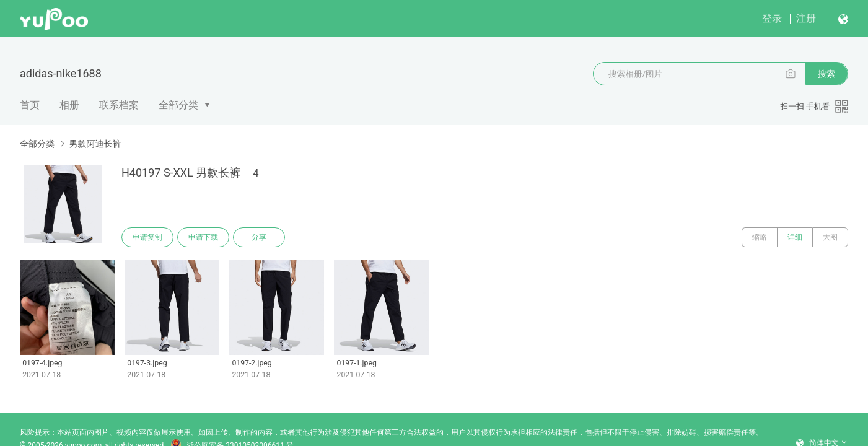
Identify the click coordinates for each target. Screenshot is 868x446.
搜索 (826, 74)
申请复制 (147, 237)
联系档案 (119, 105)
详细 (795, 237)
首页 (30, 105)
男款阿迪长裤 (95, 144)
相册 (69, 105)
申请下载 (203, 237)
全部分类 (178, 105)
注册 (806, 18)
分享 (259, 237)
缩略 (760, 237)
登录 (772, 18)
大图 (830, 237)
